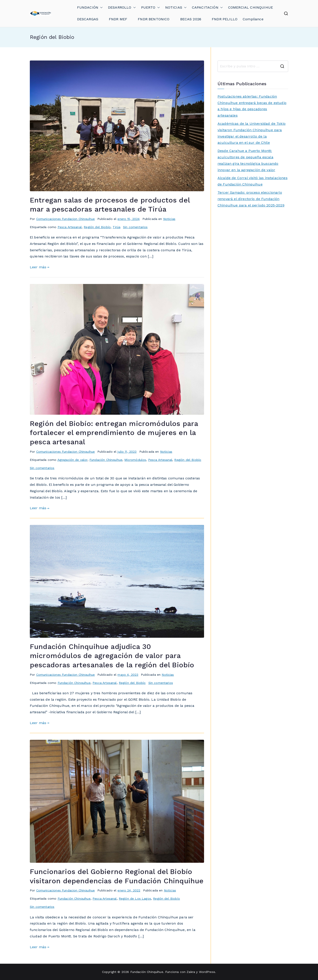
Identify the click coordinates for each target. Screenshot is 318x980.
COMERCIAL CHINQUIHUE (251, 7)
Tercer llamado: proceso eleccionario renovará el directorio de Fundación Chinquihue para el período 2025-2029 (251, 199)
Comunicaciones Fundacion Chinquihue (66, 219)
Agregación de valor (72, 460)
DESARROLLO (122, 8)
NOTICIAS (176, 8)
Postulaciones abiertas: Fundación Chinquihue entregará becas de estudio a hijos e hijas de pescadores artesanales (252, 106)
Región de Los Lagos (135, 899)
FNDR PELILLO (225, 19)
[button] (100, 8)
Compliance (253, 19)
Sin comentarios (135, 227)
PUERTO (150, 8)
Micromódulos (135, 460)
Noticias (169, 219)
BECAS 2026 (191, 19)
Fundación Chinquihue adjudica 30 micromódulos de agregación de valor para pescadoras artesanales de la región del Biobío (112, 656)
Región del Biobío (97, 227)
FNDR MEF (118, 19)
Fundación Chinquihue (106, 460)
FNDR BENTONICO (154, 19)
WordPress (207, 972)
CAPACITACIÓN (207, 8)
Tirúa (116, 227)
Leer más (40, 267)
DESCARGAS (88, 19)
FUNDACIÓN (90, 8)
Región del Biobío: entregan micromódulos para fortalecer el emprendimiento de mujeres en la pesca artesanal (114, 433)
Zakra (191, 972)
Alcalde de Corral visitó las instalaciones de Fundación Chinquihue (253, 181)
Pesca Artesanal (70, 227)
